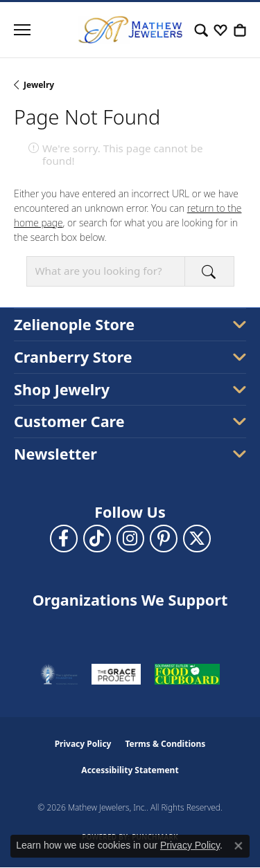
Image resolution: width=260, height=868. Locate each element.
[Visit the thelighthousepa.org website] (59, 674)
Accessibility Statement (130, 770)
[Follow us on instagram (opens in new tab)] (130, 539)
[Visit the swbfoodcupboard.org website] (187, 674)
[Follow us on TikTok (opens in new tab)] (97, 539)
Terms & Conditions (165, 744)
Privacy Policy (83, 744)
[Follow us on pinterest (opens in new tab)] (164, 539)
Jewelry (39, 85)
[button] (201, 30)
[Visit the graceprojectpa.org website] (116, 674)
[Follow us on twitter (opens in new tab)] (197, 539)
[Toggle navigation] (22, 30)
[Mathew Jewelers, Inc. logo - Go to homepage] (130, 30)
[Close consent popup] (239, 846)
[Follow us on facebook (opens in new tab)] (64, 539)
